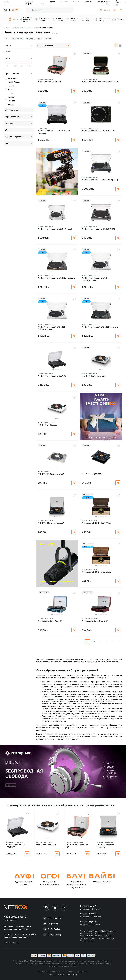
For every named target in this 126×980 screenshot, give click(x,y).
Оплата (52, 2)
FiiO (10, 89)
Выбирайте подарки (29, 3)
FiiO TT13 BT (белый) (48, 425)
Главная (7, 28)
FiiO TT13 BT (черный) (92, 474)
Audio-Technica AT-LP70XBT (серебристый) (52, 328)
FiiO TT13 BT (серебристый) (51, 474)
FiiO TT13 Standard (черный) (51, 523)
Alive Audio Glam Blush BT (50, 82)
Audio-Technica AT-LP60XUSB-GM (98, 229)
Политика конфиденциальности (63, 974)
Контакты (102, 2)
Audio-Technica (17, 39)
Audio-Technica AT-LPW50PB (52, 376)
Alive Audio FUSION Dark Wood (97, 523)
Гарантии (89, 2)
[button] (52, 75)
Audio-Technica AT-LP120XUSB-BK (98, 131)
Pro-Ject (48, 39)
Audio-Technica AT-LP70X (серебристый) (94, 279)
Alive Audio (30, 39)
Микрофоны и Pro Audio (22, 28)
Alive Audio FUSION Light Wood (97, 572)
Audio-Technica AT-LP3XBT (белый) (55, 229)
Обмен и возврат (11, 942)
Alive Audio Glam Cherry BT (95, 621)
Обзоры (77, 2)
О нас (42, 3)
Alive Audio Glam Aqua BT (50, 621)
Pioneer (11, 97)
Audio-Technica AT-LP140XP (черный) (100, 180)
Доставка (64, 2)
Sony (7, 39)
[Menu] (5, 19)
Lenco (11, 93)
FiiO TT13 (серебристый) (94, 376)
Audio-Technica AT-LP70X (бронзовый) (57, 278)
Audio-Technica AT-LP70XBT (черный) (100, 327)
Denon (39, 39)
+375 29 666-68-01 (15, 917)
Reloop (11, 104)
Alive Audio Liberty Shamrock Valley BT (100, 82)
